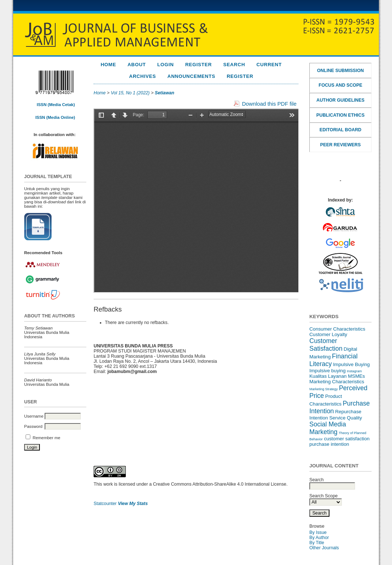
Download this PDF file (269, 104)
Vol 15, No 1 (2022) (130, 93)
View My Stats (133, 504)
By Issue (318, 532)
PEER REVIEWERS (341, 145)
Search (234, 65)
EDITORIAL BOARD (340, 130)
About (137, 65)
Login (165, 65)
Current (269, 65)
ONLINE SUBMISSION (340, 71)
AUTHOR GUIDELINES (340, 100)
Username (34, 416)
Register (198, 65)
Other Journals (324, 548)
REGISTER (240, 76)
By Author (319, 538)
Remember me (46, 438)
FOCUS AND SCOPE (340, 85)
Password (33, 426)
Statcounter (105, 504)
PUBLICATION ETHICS (340, 115)
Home (108, 65)
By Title (317, 543)
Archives (142, 76)
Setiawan (164, 93)
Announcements (191, 76)
